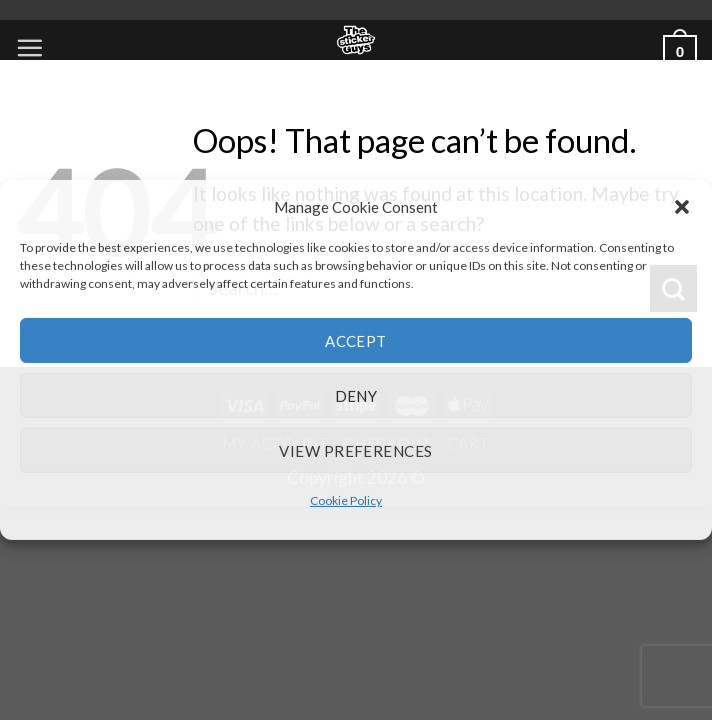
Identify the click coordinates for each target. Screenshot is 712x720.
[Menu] (29, 47)
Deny (356, 395)
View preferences (355, 450)
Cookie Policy (346, 500)
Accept (356, 340)
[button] (682, 207)
